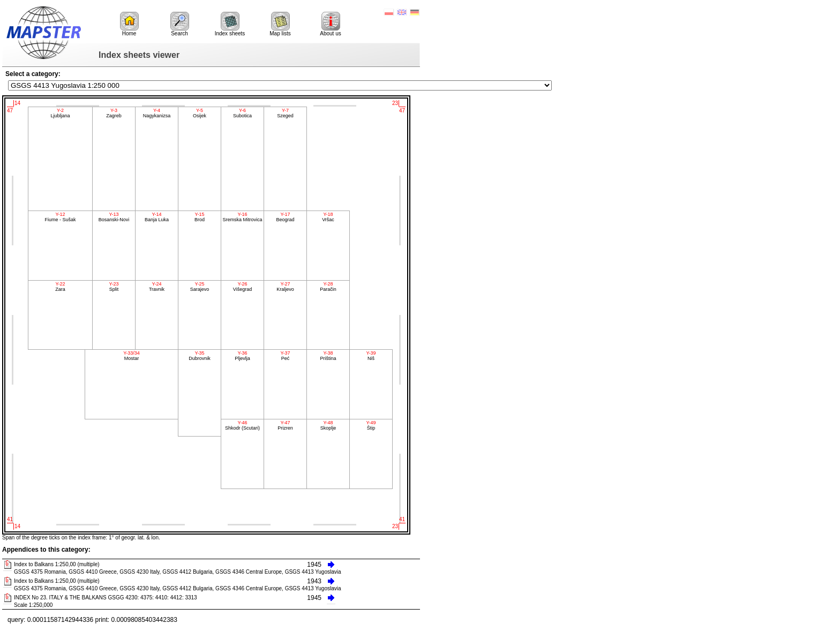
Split (114, 287)
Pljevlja (242, 356)
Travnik (157, 287)
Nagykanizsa (157, 113)
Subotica (242, 113)
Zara (60, 287)
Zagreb (114, 113)
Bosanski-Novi (114, 217)
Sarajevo (200, 287)
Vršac (328, 217)
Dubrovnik (200, 356)
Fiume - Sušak (60, 217)
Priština (328, 356)
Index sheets (230, 24)
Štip (371, 425)
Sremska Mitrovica (242, 217)
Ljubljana (60, 113)
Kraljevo (285, 287)
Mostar (132, 356)
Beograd (285, 217)
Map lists (280, 24)
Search (180, 24)
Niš (371, 356)
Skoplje (328, 425)
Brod (200, 217)
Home (129, 24)
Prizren (285, 425)
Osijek (200, 113)
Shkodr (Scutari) (242, 425)
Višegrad (242, 287)
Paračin (328, 287)
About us (330, 24)
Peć (285, 356)
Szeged (285, 113)
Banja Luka (157, 217)
